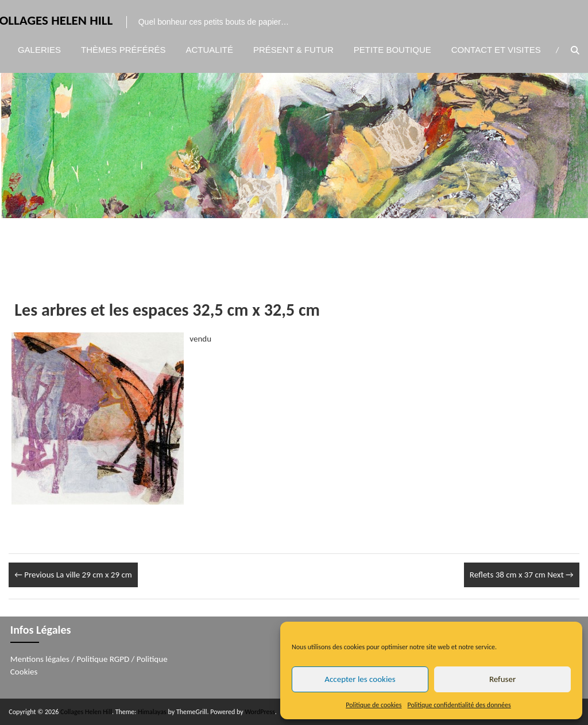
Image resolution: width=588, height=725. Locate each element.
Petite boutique (392, 50)
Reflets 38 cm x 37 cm (522, 575)
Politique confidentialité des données (459, 705)
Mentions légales (40, 659)
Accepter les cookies (360, 679)
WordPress (260, 712)
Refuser (502, 679)
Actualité (210, 50)
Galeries (39, 50)
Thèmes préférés (123, 50)
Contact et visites (496, 50)
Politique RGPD (103, 659)
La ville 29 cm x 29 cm (73, 575)
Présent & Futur (293, 50)
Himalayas (152, 712)
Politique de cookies (374, 705)
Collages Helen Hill (86, 712)
